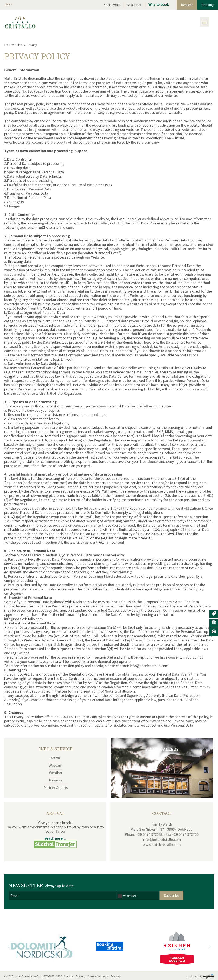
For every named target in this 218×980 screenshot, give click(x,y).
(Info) (134, 896)
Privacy (130, 896)
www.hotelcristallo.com (162, 845)
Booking (208, 5)
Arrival (56, 758)
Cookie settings (98, 976)
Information (13, 45)
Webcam (56, 765)
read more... (55, 838)
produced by (200, 976)
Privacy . (81, 976)
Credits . (70, 976)
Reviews (56, 780)
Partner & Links (56, 788)
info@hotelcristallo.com (162, 839)
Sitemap (116, 976)
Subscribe (171, 895)
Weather (56, 773)
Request (187, 5)
